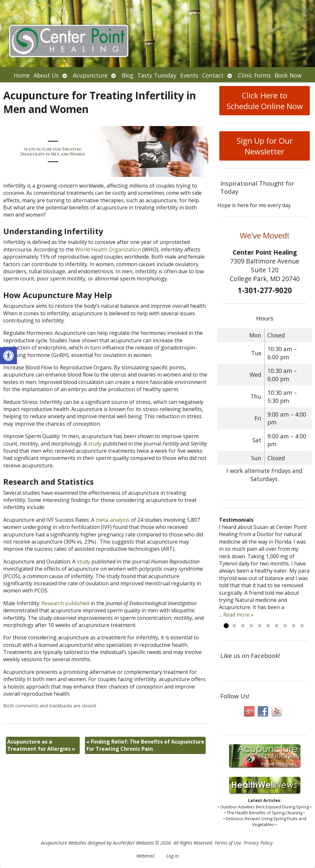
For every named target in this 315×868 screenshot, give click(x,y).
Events (189, 75)
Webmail (145, 856)
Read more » (238, 615)
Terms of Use (228, 843)
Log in (172, 856)
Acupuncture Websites (64, 843)
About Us (46, 75)
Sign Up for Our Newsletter (265, 146)
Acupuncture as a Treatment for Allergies (41, 745)
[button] (8, 356)
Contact (213, 75)
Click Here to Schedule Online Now (265, 101)
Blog (128, 75)
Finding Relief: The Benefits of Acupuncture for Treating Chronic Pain (145, 745)
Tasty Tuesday (157, 75)
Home (22, 75)
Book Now (288, 75)
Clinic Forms (254, 75)
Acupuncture (90, 75)
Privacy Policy (258, 843)
